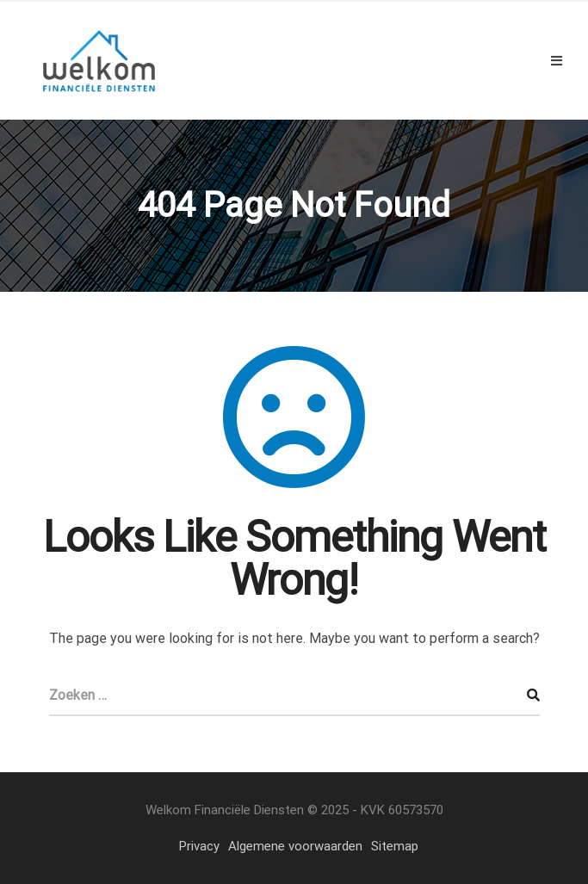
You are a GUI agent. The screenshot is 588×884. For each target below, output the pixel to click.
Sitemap (395, 846)
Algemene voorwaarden (295, 846)
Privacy (199, 846)
